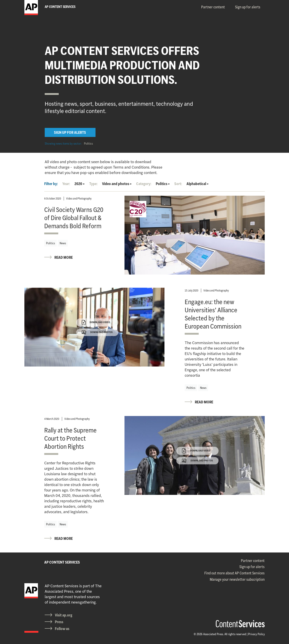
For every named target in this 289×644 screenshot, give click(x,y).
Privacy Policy (256, 634)
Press (59, 622)
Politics (88, 143)
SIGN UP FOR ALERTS (70, 132)
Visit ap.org (64, 615)
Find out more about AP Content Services (234, 573)
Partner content (213, 7)
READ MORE (64, 257)
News (63, 243)
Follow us (62, 629)
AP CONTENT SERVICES (62, 562)
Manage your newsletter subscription (237, 579)
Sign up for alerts (248, 7)
